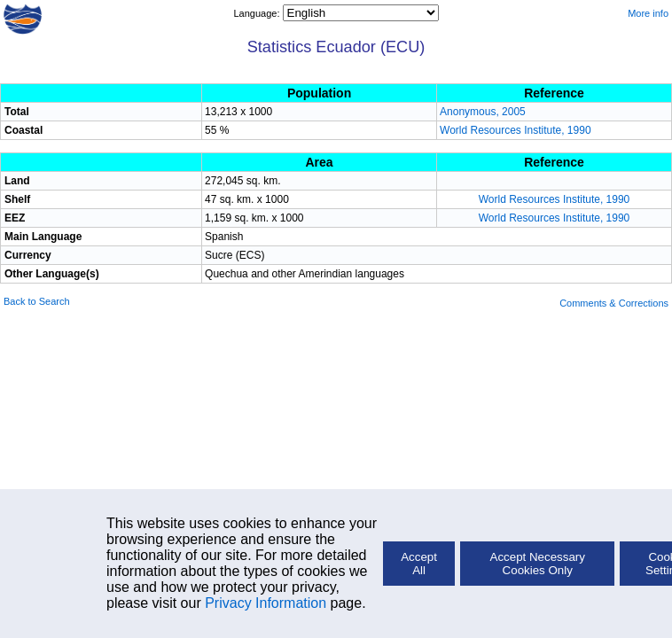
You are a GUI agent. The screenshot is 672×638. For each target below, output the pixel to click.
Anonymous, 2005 (483, 112)
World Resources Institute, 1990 (516, 130)
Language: (258, 13)
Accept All (419, 564)
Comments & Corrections (614, 303)
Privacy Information (266, 603)
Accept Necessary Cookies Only (538, 564)
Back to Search (37, 301)
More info (648, 13)
